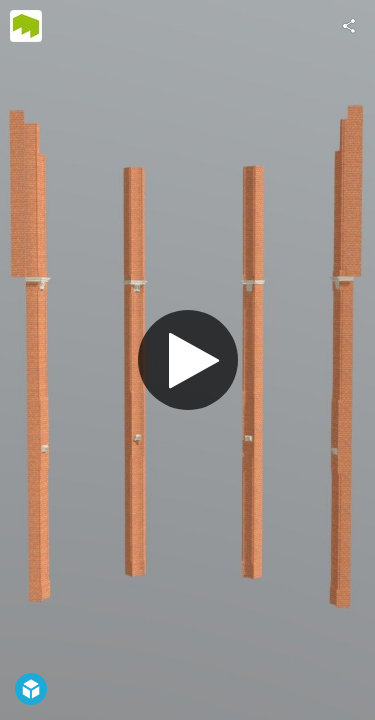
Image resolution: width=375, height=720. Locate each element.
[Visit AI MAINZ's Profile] (26, 26)
